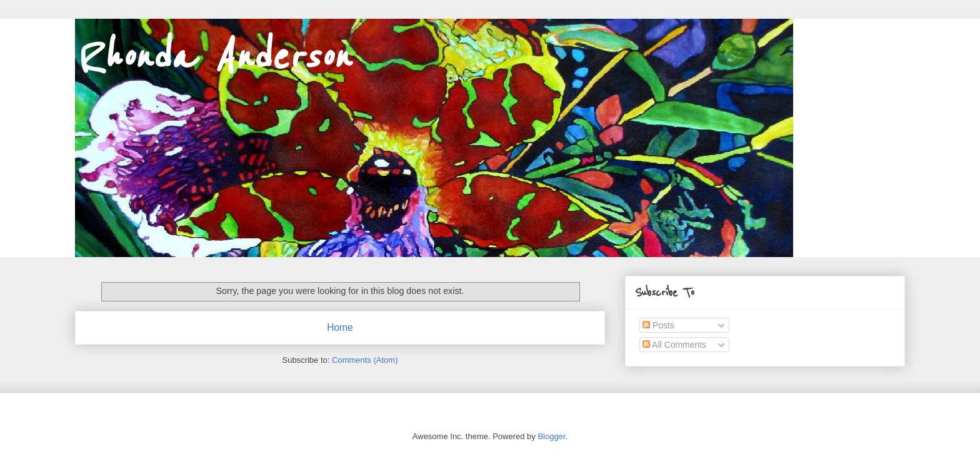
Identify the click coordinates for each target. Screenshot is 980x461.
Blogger (551, 436)
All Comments (674, 345)
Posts (658, 325)
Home (340, 327)
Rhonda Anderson (212, 58)
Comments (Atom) (365, 360)
